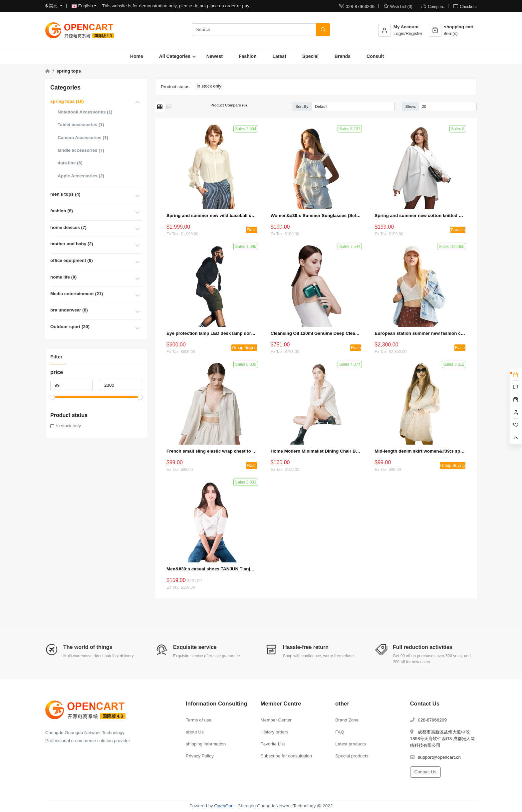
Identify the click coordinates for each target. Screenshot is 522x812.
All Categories (175, 56)
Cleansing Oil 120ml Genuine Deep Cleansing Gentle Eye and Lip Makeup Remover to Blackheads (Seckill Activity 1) (316, 333)
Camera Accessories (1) (83, 138)
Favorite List (273, 744)
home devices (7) (68, 227)
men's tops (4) (65, 194)
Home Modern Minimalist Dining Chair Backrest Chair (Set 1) (316, 451)
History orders (275, 732)
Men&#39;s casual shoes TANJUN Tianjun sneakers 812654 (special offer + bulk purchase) (212, 569)
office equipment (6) (72, 260)
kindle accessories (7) (81, 150)
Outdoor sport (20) (70, 327)
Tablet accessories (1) (81, 125)
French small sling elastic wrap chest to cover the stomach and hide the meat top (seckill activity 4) (212, 451)
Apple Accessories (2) (81, 176)
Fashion (248, 56)
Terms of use (199, 720)
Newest (215, 56)
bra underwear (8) (69, 310)
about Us (195, 732)
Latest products (351, 744)
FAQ (340, 732)
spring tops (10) (67, 101)
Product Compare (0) (229, 105)
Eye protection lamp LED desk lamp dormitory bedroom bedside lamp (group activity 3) (212, 333)
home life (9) (63, 277)
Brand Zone (347, 720)
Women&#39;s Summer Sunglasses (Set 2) (316, 215)
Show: (411, 106)
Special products (352, 756)
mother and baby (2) (72, 244)
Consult (375, 56)
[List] (169, 107)
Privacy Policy (200, 756)
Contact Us (425, 772)
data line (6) (70, 163)
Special (310, 56)
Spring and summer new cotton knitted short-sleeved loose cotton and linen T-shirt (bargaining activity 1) (420, 215)
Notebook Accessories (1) (85, 112)
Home (137, 56)
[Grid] (160, 107)
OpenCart (224, 806)
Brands (343, 56)
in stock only (69, 426)
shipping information (206, 744)
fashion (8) (62, 211)
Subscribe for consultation (286, 756)
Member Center (276, 720)
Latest (279, 56)
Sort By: (303, 106)
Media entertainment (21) (77, 294)
